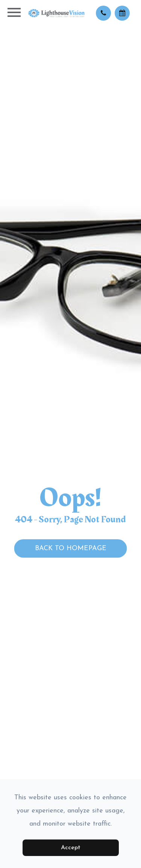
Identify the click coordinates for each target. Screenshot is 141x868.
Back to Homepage (71, 548)
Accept (71, 848)
